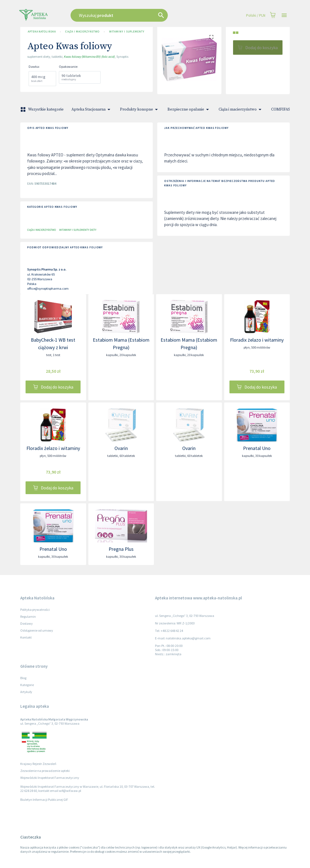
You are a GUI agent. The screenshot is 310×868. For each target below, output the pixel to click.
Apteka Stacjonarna (92, 109)
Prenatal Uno (257, 448)
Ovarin (121, 448)
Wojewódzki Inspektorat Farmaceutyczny (50, 778)
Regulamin (28, 616)
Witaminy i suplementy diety (128, 32)
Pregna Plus (121, 549)
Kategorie (27, 685)
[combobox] (133, 15)
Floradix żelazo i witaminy (257, 340)
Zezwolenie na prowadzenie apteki (45, 771)
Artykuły (26, 692)
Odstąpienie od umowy (37, 630)
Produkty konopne (140, 109)
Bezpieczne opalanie (189, 109)
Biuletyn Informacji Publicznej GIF (44, 800)
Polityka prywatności (35, 610)
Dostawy (27, 623)
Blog (23, 678)
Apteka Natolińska (42, 32)
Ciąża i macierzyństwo (82, 32)
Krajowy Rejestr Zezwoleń (38, 764)
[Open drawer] (284, 15)
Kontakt (26, 637)
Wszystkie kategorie (42, 109)
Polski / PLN (256, 15)
